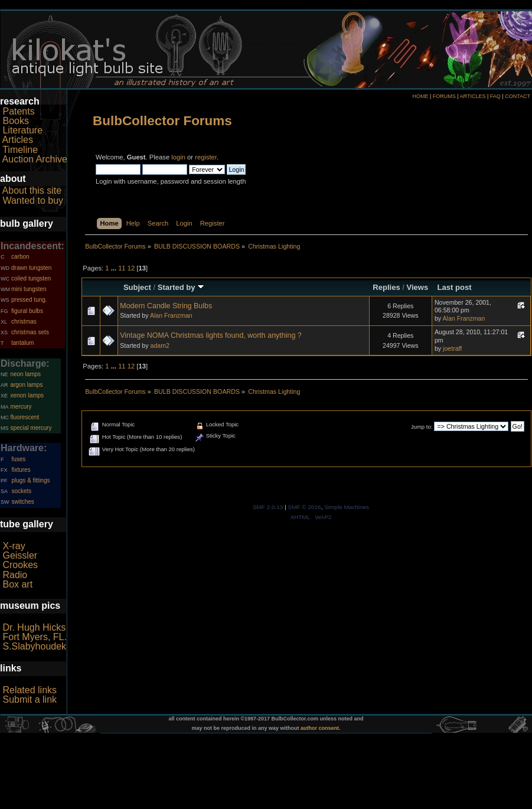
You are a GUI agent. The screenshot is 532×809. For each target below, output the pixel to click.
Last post (455, 287)
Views (418, 287)
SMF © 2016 (305, 507)
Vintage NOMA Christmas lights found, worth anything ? (211, 335)
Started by (181, 287)
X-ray (14, 546)
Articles (18, 140)
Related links (30, 690)
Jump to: (422, 427)
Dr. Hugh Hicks (34, 627)
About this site (32, 190)
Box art (17, 584)
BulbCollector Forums (162, 121)
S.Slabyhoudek (34, 646)
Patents (18, 111)
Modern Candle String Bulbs (166, 306)
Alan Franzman (171, 315)
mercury (21, 407)
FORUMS (444, 96)
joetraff (452, 348)
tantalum (22, 343)
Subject (137, 287)
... (115, 268)
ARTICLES (473, 96)
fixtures (21, 470)
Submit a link (30, 699)
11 (122, 268)
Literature (22, 130)
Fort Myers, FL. (34, 637)
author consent (320, 728)
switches (22, 502)
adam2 (159, 345)
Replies (386, 287)
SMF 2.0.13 (268, 507)
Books (15, 121)
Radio (15, 575)
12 (131, 268)
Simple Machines (347, 507)
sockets (21, 491)
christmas (24, 322)
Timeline (20, 150)
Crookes (20, 565)
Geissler (20, 555)
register (206, 157)
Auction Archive (35, 159)
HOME (420, 96)
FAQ (495, 96)
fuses (18, 459)
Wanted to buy (33, 200)
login (178, 157)
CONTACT (518, 96)
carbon (20, 257)
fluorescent (25, 417)
